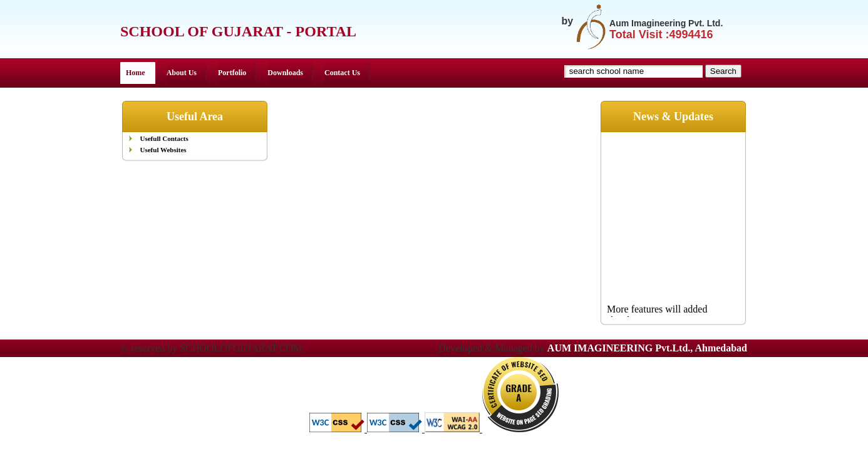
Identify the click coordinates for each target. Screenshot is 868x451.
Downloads (285, 73)
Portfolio (232, 73)
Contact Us (342, 73)
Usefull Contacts (164, 138)
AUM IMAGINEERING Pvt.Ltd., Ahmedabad (647, 348)
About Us (182, 73)
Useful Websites (163, 150)
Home (136, 73)
